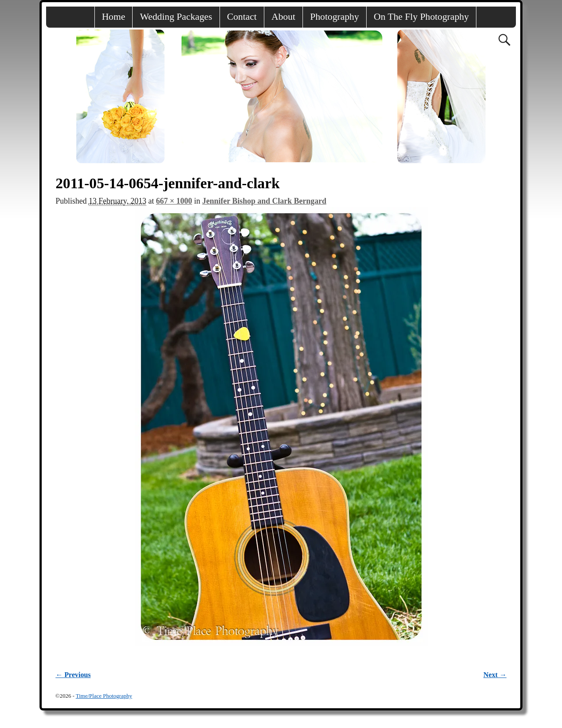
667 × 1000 (174, 201)
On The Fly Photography (421, 17)
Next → (495, 675)
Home (113, 17)
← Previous (73, 675)
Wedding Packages (176, 17)
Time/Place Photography (104, 696)
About (283, 17)
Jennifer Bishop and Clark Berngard (265, 201)
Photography (334, 17)
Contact (242, 17)
